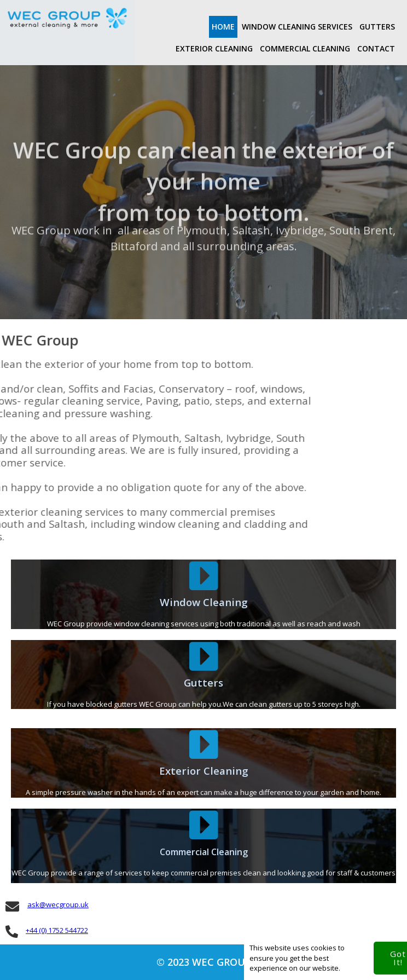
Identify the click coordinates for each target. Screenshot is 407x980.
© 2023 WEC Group (204, 962)
